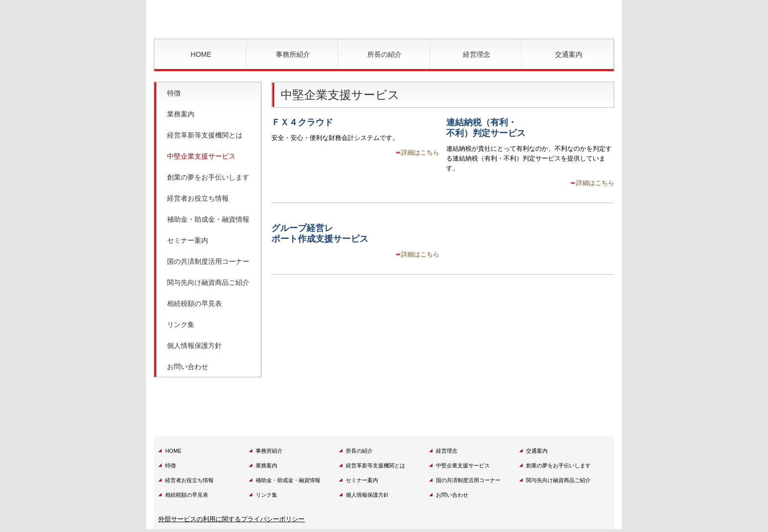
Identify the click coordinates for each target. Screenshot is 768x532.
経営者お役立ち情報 (198, 198)
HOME (201, 54)
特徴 (174, 93)
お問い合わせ (188, 367)
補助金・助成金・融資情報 (208, 219)
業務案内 (181, 114)
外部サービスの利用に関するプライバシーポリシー (231, 519)
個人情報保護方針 (194, 346)
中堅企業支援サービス (201, 156)
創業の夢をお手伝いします (208, 177)
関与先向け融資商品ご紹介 (208, 282)
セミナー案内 (188, 240)
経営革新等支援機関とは (205, 135)
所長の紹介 (384, 54)
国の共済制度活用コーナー (208, 261)
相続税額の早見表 (194, 303)
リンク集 (181, 324)
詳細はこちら (420, 152)
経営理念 (477, 54)
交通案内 (569, 54)
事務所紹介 (293, 54)
